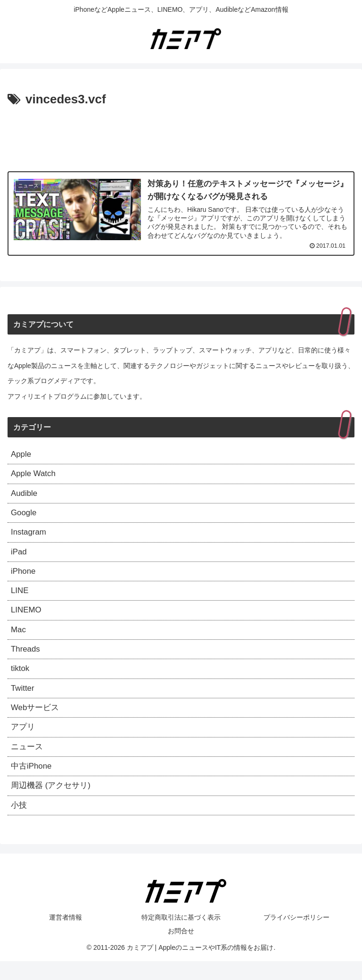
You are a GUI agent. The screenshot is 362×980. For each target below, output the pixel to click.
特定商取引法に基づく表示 (181, 936)
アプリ (24, 742)
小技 (19, 823)
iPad (19, 557)
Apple (22, 455)
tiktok (21, 680)
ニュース (28, 762)
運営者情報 (66, 936)
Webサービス (37, 721)
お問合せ (181, 950)
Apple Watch (35, 476)
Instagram (30, 537)
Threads (26, 660)
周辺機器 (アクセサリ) (53, 803)
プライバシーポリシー (296, 936)
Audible (25, 496)
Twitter (23, 701)
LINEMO (27, 619)
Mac (19, 639)
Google (25, 516)
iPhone (24, 578)
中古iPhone (33, 782)
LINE (20, 598)
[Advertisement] (181, 136)
